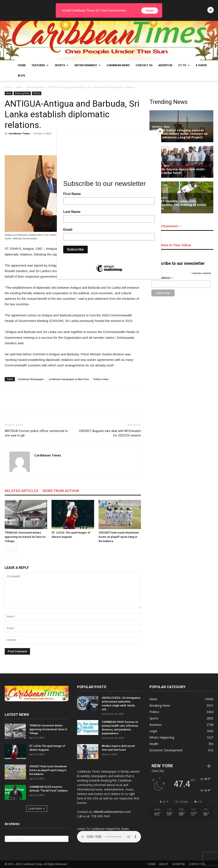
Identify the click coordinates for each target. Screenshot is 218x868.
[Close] (160, 131)
